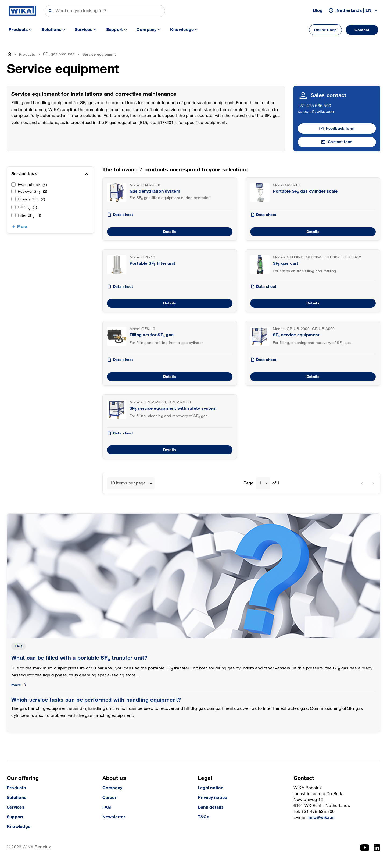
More (22, 227)
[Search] (105, 11)
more (19, 685)
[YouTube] (365, 848)
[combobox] (131, 483)
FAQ (19, 646)
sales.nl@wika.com (317, 112)
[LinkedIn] (377, 848)
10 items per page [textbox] (128, 483)
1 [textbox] (260, 483)
